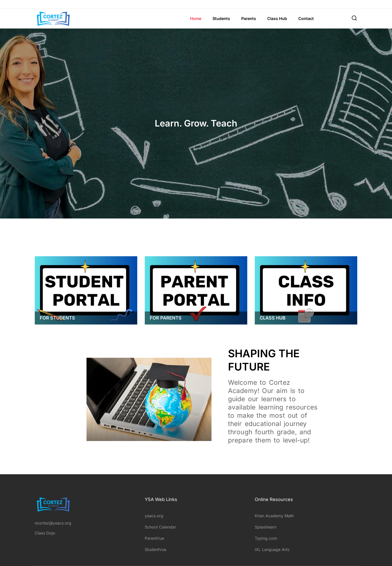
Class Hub (277, 18)
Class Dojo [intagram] (45, 533)
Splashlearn (266, 527)
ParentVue (154, 538)
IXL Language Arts (272, 549)
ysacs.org (154, 516)
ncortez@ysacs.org (53, 523)
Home (196, 18)
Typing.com (266, 538)
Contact (306, 18)
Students (221, 18)
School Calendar (160, 527)
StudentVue (155, 549)
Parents (249, 18)
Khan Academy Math (274, 516)
